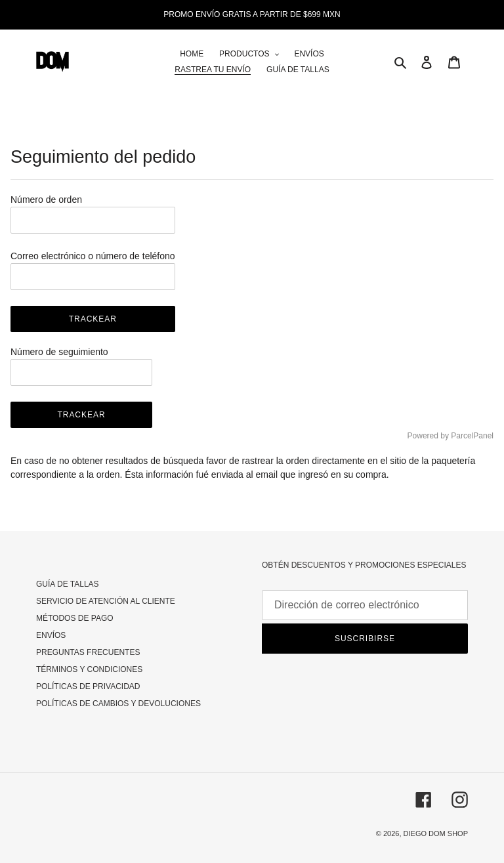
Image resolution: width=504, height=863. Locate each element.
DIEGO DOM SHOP (436, 833)
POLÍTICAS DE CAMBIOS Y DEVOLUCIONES (118, 704)
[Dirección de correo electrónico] (365, 605)
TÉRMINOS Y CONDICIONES (89, 669)
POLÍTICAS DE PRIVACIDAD (88, 686)
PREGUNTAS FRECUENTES (88, 652)
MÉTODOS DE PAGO (75, 618)
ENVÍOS (51, 635)
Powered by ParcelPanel (451, 436)
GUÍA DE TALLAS (68, 584)
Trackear (93, 319)
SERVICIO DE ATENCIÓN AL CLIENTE (106, 601)
